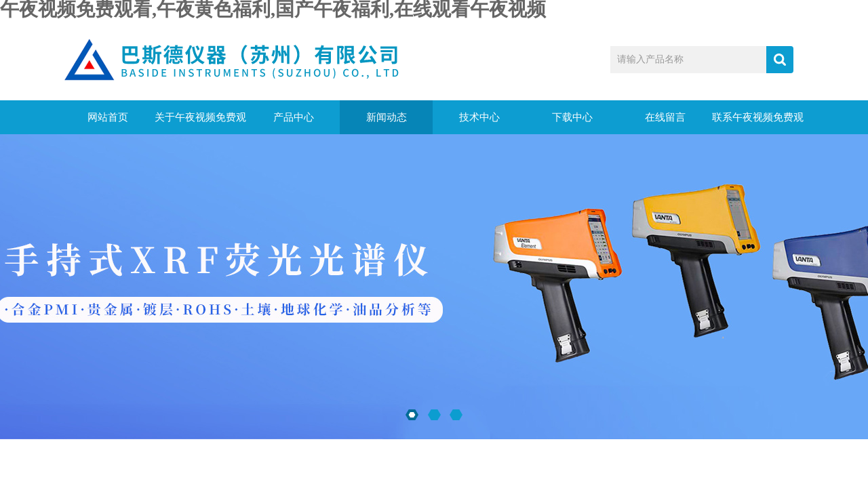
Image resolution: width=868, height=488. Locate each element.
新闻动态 (387, 117)
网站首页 (108, 117)
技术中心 (479, 117)
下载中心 (572, 117)
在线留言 (665, 117)
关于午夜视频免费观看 (200, 123)
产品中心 (294, 117)
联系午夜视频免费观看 (758, 123)
